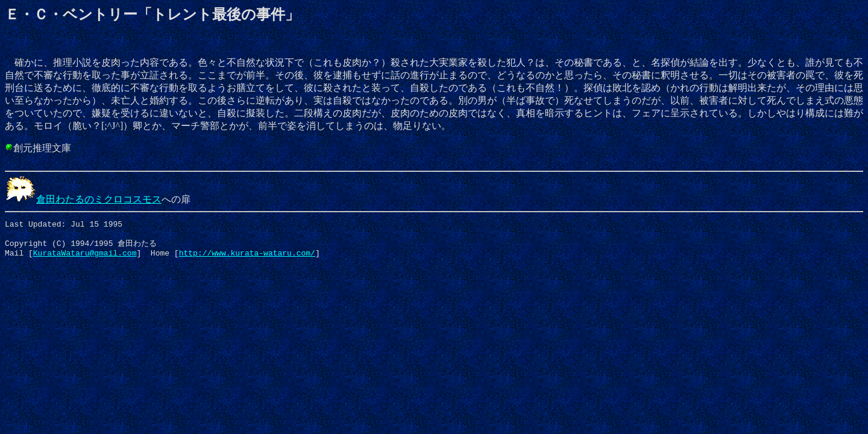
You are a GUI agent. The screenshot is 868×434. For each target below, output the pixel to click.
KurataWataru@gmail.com (85, 259)
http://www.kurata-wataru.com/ (247, 259)
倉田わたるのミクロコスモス (83, 199)
